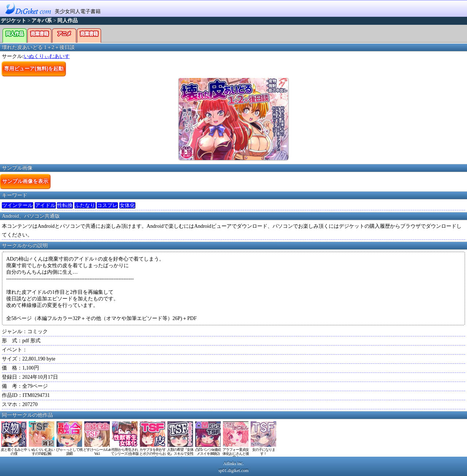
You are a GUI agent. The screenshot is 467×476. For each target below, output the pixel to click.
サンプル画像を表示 (25, 181)
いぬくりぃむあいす (47, 56)
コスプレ (107, 205)
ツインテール (18, 205)
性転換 (65, 205)
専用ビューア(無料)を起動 (34, 69)
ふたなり (85, 205)
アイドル (45, 205)
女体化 (127, 205)
